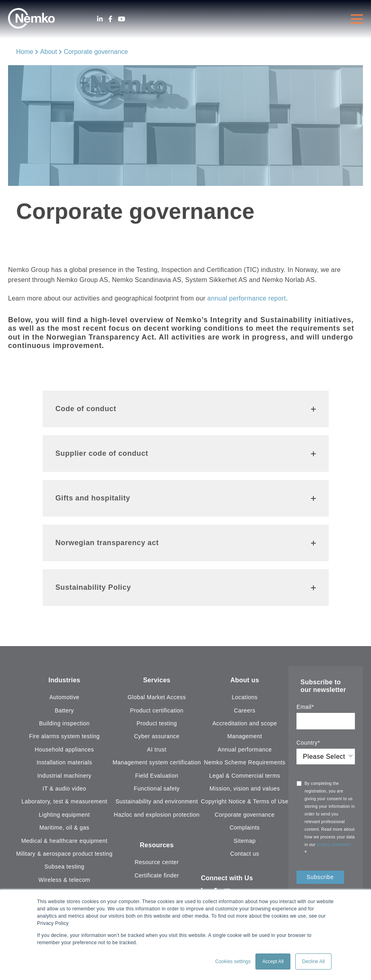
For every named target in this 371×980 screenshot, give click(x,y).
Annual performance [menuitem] (245, 749)
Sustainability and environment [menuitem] (157, 801)
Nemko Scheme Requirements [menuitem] (245, 762)
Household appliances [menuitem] (64, 749)
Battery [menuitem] (64, 710)
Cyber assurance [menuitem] (157, 736)
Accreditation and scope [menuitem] (245, 723)
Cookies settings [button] (233, 961)
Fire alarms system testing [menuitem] (64, 736)
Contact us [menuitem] (245, 854)
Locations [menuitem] (245, 697)
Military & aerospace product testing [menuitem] (64, 854)
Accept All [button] (273, 961)
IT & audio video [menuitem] (64, 789)
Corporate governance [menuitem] (245, 815)
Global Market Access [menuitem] (157, 697)
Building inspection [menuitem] (64, 723)
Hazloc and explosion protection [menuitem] (157, 815)
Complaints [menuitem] (245, 828)
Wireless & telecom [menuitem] (64, 880)
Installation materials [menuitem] (64, 762)
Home (25, 52)
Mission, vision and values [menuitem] (245, 789)
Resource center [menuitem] (157, 862)
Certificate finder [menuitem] (157, 875)
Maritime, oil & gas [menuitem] (64, 828)
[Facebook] (110, 19)
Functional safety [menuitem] (157, 789)
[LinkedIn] (100, 19)
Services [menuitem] (157, 680)
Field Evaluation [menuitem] (157, 776)
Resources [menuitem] (157, 845)
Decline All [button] (313, 961)
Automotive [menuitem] (64, 697)
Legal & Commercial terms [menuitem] (245, 776)
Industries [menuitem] (64, 680)
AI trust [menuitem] (157, 749)
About (49, 52)
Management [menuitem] (245, 736)
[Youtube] (122, 19)
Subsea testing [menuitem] (64, 867)
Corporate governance (96, 52)
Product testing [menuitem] (157, 723)
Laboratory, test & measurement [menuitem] (64, 801)
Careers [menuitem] (245, 710)
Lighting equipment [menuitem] (64, 815)
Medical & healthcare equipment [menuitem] (64, 841)
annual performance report (247, 298)
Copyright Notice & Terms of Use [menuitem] (245, 801)
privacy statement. (335, 845)
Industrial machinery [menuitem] (64, 776)
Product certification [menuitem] (157, 710)
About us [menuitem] (245, 680)
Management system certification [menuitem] (156, 762)
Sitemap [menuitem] (245, 841)
